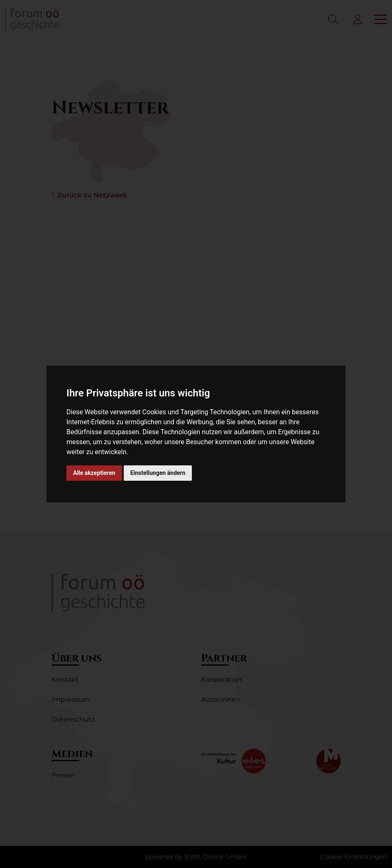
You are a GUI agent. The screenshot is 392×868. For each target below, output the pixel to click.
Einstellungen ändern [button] (158, 473)
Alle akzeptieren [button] (94, 473)
